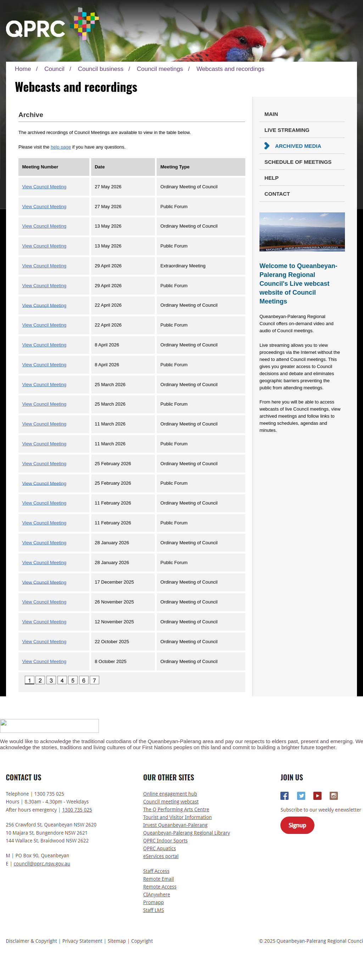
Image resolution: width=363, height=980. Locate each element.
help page (61, 147)
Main (271, 114)
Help (272, 178)
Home (23, 69)
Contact (277, 194)
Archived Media (298, 146)
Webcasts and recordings (230, 69)
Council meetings (160, 69)
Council (54, 69)
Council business (101, 69)
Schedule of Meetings (298, 162)
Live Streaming (287, 130)
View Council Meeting (44, 187)
